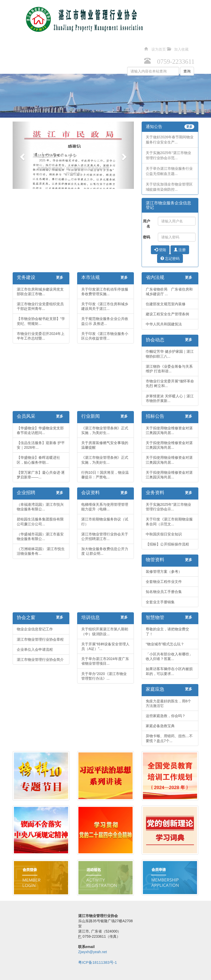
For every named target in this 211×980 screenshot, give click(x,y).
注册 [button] (180, 250)
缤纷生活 (43, 58)
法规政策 (43, 45)
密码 (147, 237)
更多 (189, 127)
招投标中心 (94, 45)
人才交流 (120, 45)
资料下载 (144, 45)
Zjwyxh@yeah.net (92, 952)
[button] (22, 155)
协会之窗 (168, 45)
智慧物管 (19, 58)
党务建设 (19, 45)
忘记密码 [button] (170, 259)
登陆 (160, 250)
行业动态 (67, 45)
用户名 (147, 224)
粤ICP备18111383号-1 (98, 962)
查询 (187, 71)
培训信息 (193, 45)
